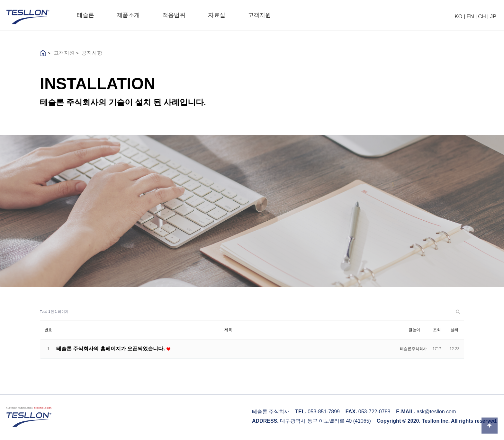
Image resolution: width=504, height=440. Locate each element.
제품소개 (128, 15)
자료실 (217, 15)
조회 (437, 330)
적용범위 (174, 15)
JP (493, 17)
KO (459, 17)
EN (470, 17)
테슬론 (85, 15)
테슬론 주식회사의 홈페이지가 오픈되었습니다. (111, 348)
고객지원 (259, 15)
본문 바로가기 (0, 0)
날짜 (455, 330)
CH (482, 17)
